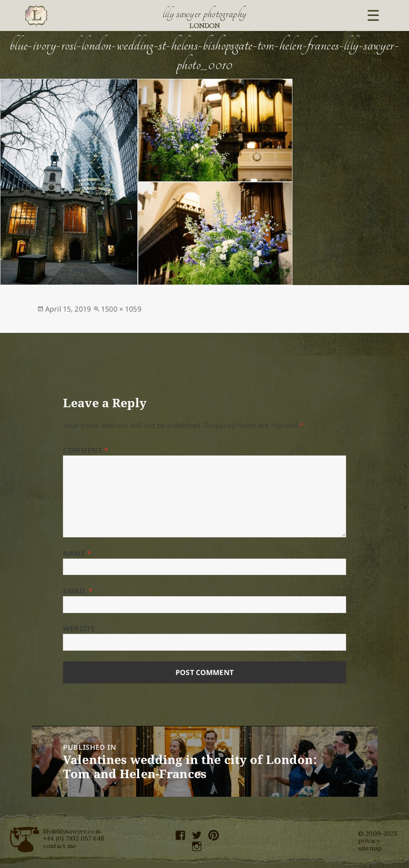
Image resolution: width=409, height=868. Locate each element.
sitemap (370, 848)
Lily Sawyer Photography (205, 14)
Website (79, 629)
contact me (60, 846)
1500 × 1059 (121, 309)
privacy (369, 841)
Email (78, 591)
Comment (86, 450)
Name (77, 553)
